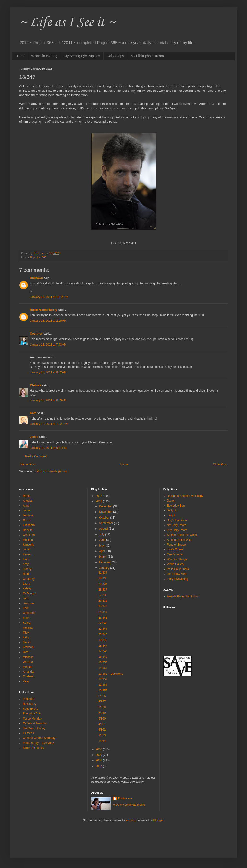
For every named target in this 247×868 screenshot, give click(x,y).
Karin (26, 618)
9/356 (102, 696)
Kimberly (28, 545)
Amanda (28, 672)
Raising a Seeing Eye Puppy (185, 496)
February (105, 562)
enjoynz (131, 820)
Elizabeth (29, 525)
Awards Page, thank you (182, 596)
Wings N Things (177, 559)
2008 (99, 760)
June (103, 540)
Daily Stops (115, 56)
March (103, 557)
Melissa (28, 628)
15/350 (103, 662)
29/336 (103, 584)
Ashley (27, 588)
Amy (26, 564)
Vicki (26, 681)
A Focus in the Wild (179, 540)
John (26, 598)
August (104, 529)
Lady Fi (172, 515)
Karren (27, 554)
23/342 (103, 618)
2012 (99, 496)
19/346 (103, 640)
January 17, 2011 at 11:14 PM (49, 297)
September (106, 523)
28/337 (103, 590)
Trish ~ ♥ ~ (125, 799)
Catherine (29, 613)
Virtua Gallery (176, 564)
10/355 (103, 691)
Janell (34, 437)
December (106, 506)
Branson (28, 647)
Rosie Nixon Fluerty (44, 310)
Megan (27, 667)
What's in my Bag (44, 56)
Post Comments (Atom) (52, 471)
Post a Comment (36, 456)
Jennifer (28, 662)
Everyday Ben (176, 506)
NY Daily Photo (177, 525)
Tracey (27, 569)
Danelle (28, 530)
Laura (26, 584)
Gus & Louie (175, 554)
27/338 (103, 595)
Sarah (27, 642)
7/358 (102, 707)
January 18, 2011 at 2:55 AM (48, 321)
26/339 (103, 601)
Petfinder (29, 699)
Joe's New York (177, 574)
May (102, 546)
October (105, 518)
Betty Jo (172, 510)
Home (20, 56)
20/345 (103, 634)
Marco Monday (32, 719)
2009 (99, 755)
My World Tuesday (35, 723)
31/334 (103, 573)
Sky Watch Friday (34, 728)
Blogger (158, 820)
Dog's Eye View (177, 520)
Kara (33, 413)
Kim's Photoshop (34, 748)
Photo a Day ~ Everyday (38, 743)
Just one (28, 603)
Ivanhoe (28, 515)
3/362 (102, 730)
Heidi (26, 574)
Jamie (27, 510)
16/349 (103, 657)
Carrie (27, 520)
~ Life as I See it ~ (67, 23)
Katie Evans (30, 709)
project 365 (40, 257)
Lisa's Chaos (175, 549)
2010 (99, 749)
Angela (27, 501)
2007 (99, 766)
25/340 (103, 606)
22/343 (103, 623)
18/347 (103, 646)
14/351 (103, 668)
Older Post (220, 464)
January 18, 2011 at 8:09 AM (48, 400)
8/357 (102, 702)
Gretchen (29, 535)
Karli (26, 608)
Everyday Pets (32, 714)
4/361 (102, 724)
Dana (26, 496)
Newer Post (28, 464)
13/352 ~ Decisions (111, 674)
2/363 (102, 735)
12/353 (103, 679)
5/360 (102, 719)
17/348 (103, 651)
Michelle (28, 657)
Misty (26, 633)
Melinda (28, 540)
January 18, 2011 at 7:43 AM (48, 345)
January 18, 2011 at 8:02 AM (48, 372)
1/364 (102, 741)
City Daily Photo (177, 530)
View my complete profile (129, 805)
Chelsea (35, 385)
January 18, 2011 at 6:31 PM (48, 448)
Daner (171, 501)
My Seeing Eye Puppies (82, 56)
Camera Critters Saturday (39, 738)
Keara (27, 623)
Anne (26, 506)
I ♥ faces (28, 733)
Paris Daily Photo (178, 569)
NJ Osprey (30, 704)
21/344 (103, 629)
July (102, 534)
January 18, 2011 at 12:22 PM (49, 424)
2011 (99, 501)
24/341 (103, 612)
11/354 (103, 685)
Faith (26, 559)
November (106, 512)
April (102, 551)
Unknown (36, 278)
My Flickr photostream (147, 56)
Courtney (36, 334)
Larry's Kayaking (177, 579)
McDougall (30, 594)
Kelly (26, 637)
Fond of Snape (176, 545)
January (105, 568)
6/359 (102, 713)
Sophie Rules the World (182, 535)
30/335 (103, 578)
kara (26, 652)
